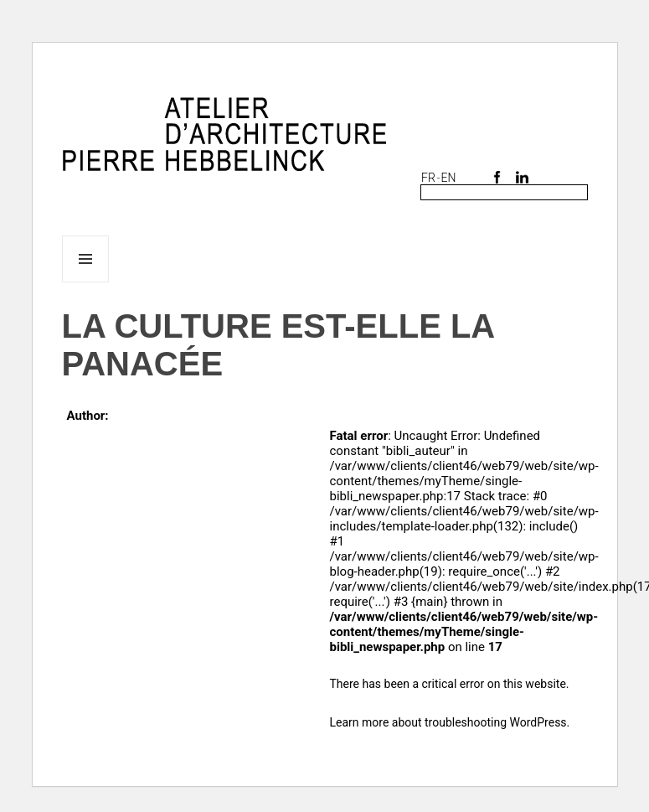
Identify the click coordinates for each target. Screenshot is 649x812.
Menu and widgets (86, 282)
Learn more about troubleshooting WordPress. (450, 722)
